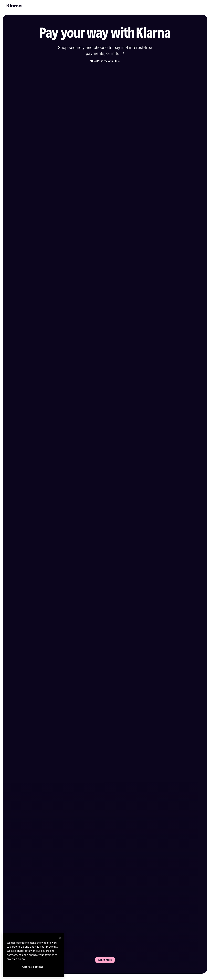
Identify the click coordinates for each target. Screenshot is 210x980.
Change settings (33, 967)
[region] (33, 955)
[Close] (60, 938)
